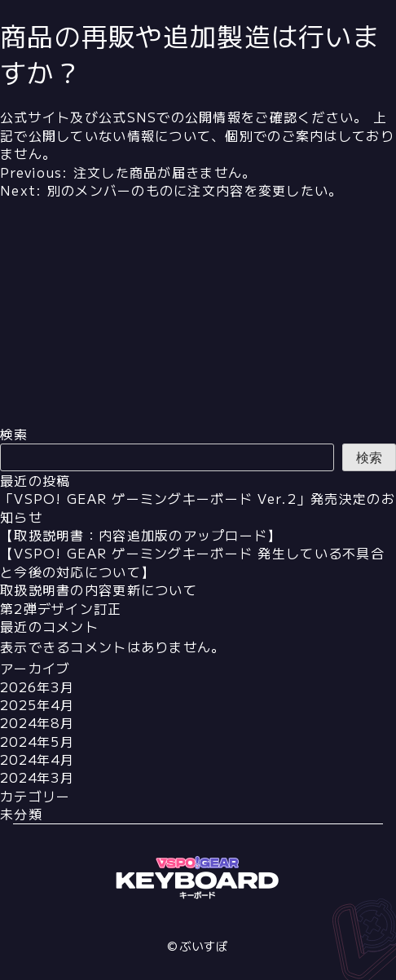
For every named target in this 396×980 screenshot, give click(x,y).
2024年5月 (37, 741)
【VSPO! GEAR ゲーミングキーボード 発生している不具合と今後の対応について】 (192, 562)
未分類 (21, 814)
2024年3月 (37, 777)
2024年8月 (37, 722)
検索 (14, 434)
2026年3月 (37, 686)
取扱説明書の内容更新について (99, 589)
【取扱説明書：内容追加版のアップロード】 (141, 535)
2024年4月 (37, 759)
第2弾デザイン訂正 (61, 608)
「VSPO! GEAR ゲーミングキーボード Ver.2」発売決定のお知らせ (198, 507)
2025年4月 (37, 704)
